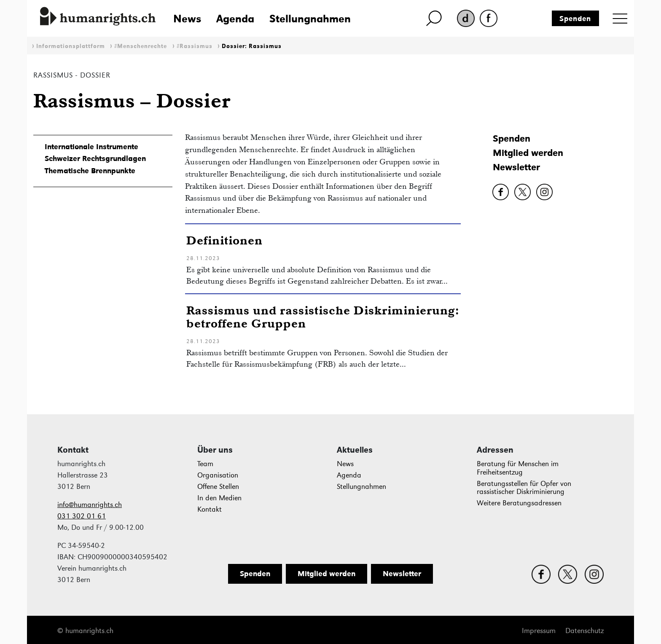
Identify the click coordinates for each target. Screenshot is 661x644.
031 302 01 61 (82, 516)
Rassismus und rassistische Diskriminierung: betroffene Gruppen (323, 317)
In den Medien (219, 498)
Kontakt (210, 509)
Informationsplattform (71, 46)
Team (205, 464)
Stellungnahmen (310, 19)
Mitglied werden (528, 153)
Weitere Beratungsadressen (519, 503)
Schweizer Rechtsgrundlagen (95, 158)
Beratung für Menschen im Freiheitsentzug (518, 468)
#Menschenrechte (141, 46)
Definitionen (224, 240)
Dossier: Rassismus (252, 46)
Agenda (235, 19)
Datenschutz (584, 631)
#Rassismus (195, 46)
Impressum (539, 631)
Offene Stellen (218, 487)
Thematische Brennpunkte (90, 171)
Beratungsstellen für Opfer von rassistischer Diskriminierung (524, 488)
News (187, 19)
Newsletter (516, 167)
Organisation (218, 475)
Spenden (575, 19)
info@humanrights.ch (90, 505)
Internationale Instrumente (91, 147)
